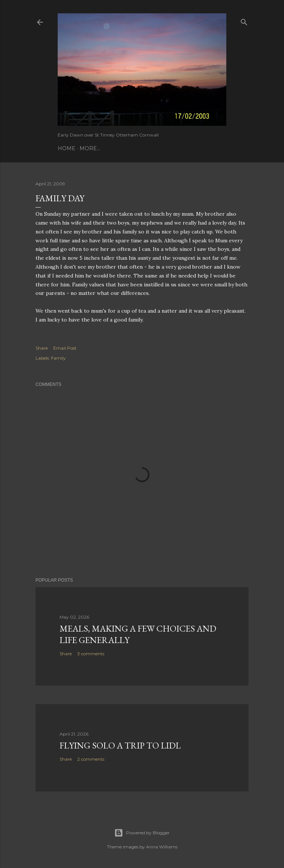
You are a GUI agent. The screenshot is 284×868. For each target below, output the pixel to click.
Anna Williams (162, 847)
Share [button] (42, 348)
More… (90, 148)
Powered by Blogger (142, 833)
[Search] (244, 21)
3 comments (91, 654)
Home (67, 148)
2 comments (91, 759)
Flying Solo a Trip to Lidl (120, 745)
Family (58, 358)
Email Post (65, 348)
